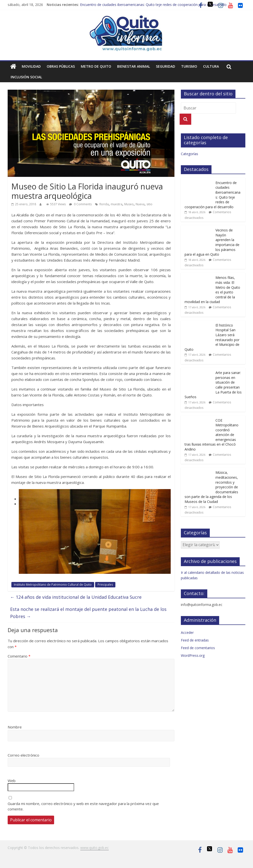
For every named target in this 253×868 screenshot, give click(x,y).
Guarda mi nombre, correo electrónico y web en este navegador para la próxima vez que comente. (83, 806)
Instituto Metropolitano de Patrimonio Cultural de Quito (53, 585)
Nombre (15, 727)
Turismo (189, 66)
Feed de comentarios (198, 648)
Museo (129, 204)
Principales (105, 585)
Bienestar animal (134, 66)
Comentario (19, 656)
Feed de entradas (195, 640)
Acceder (187, 632)
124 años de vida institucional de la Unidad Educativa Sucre (76, 597)
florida (104, 204)
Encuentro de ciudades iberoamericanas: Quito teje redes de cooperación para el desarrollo (153, 5)
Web (12, 781)
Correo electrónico (23, 755)
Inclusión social (26, 77)
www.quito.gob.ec (95, 848)
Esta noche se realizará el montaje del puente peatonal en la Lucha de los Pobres (88, 613)
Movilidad (31, 66)
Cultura (211, 66)
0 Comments (80, 204)
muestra (116, 204)
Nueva (140, 204)
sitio (149, 204)
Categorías (190, 154)
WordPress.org (193, 655)
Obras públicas (61, 66)
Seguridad (166, 66)
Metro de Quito (96, 66)
